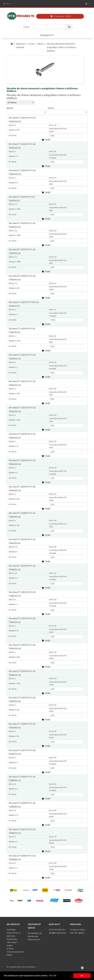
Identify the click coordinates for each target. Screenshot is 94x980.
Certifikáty (11, 930)
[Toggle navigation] (87, 4)
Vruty (32, 44)
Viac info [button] (53, 976)
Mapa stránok (34, 940)
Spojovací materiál (21, 46)
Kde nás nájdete (77, 933)
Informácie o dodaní (12, 944)
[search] (43, 27)
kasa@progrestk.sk (57, 933)
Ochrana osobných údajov (15, 953)
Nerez (41, 44)
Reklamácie (33, 936)
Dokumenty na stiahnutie (13, 934)
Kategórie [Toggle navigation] (47, 35)
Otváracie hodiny (77, 930)
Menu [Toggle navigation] (7, 4)
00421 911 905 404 (57, 930)
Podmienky (12, 939)
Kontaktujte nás (35, 933)
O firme (10, 949)
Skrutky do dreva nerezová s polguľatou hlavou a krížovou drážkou (62, 47)
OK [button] (82, 976)
